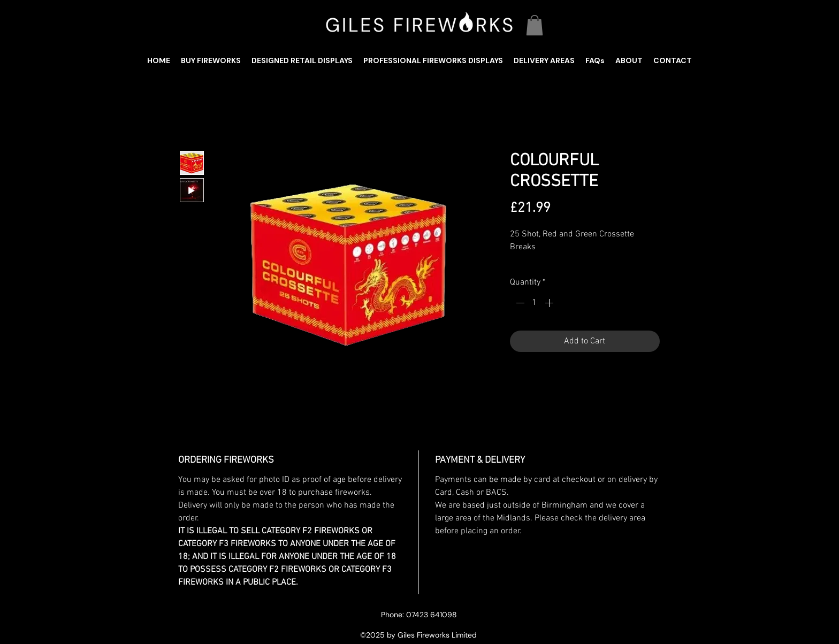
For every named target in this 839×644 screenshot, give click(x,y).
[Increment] (550, 303)
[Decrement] (519, 303)
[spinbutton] (535, 303)
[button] (535, 25)
